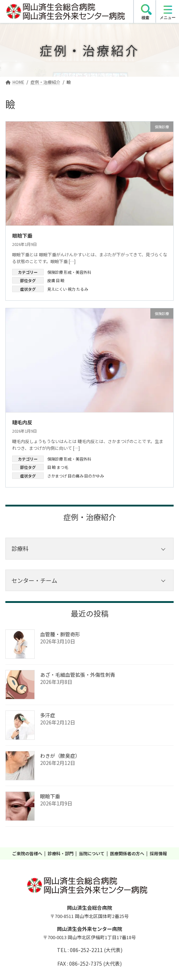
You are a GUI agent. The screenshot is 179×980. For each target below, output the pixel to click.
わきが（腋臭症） (60, 756)
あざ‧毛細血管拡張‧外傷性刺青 (78, 675)
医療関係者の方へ (127, 853)
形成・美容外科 (78, 272)
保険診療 (55, 272)
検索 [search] (145, 18)
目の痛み (76, 476)
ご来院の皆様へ (27, 853)
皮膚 (51, 280)
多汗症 (48, 715)
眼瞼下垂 (22, 236)
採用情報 (158, 853)
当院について (92, 853)
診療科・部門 (61, 853)
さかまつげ (57, 476)
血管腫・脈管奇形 (60, 634)
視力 (72, 289)
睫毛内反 (22, 422)
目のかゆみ (94, 476)
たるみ (82, 289)
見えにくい (57, 289)
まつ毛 (62, 467)
